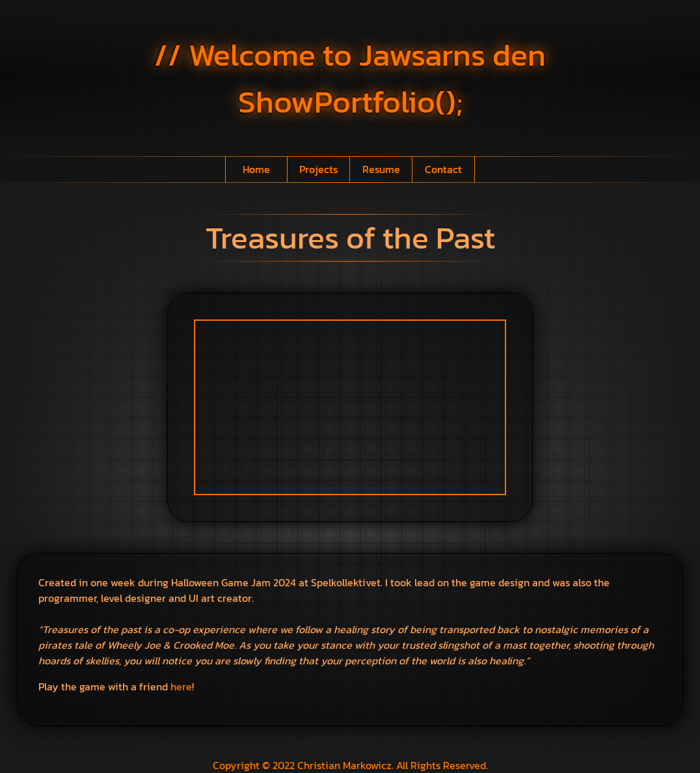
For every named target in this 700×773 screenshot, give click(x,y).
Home (256, 169)
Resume (381, 169)
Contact (443, 169)
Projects (318, 169)
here (181, 686)
